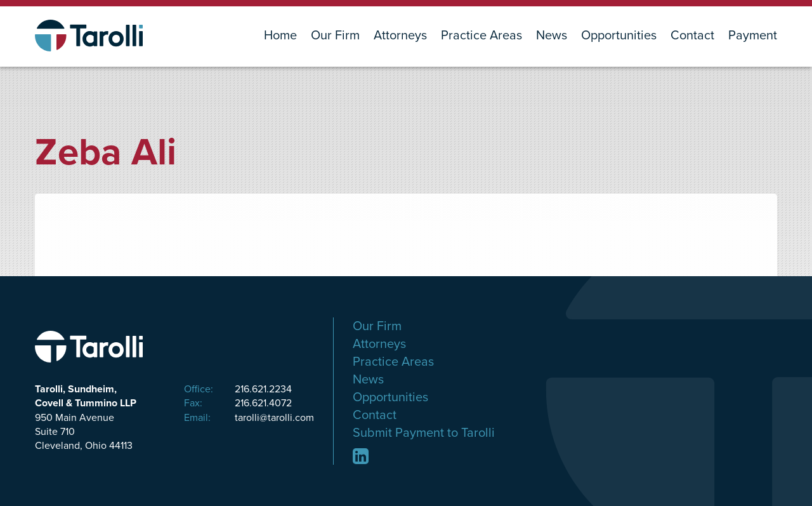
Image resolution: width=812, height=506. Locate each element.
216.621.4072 (238, 403)
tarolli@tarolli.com (249, 418)
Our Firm (335, 36)
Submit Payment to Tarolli (424, 433)
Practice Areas (481, 36)
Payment (753, 36)
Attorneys (400, 36)
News (552, 36)
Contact (692, 36)
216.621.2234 (238, 389)
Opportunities (619, 36)
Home (280, 36)
